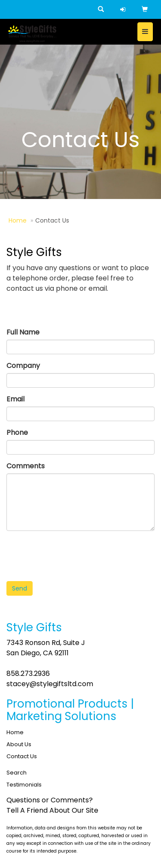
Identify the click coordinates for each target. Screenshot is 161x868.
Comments (26, 466)
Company (23, 366)
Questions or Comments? (50, 800)
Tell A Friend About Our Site (52, 810)
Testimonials (24, 785)
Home (18, 220)
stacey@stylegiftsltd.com (50, 684)
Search (17, 773)
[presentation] (72, 554)
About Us (19, 744)
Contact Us (22, 756)
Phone (17, 432)
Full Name (23, 332)
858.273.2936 (28, 674)
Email (15, 399)
